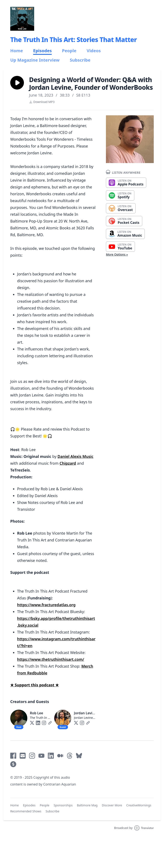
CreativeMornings (139, 805)
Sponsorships (63, 805)
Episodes (42, 51)
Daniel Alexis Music (75, 456)
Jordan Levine (85, 713)
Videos (94, 51)
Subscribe (80, 60)
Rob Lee (37, 713)
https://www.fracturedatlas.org (46, 605)
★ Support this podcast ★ (34, 685)
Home (17, 51)
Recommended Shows (26, 811)
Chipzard (68, 463)
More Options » (117, 254)
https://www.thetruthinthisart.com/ (51, 659)
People (69, 51)
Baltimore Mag (87, 805)
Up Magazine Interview (35, 60)
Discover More (112, 805)
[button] (17, 83)
